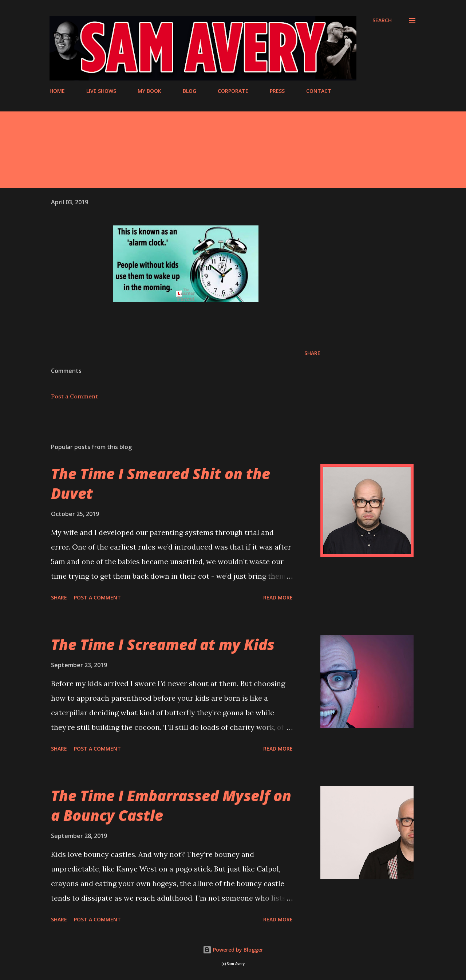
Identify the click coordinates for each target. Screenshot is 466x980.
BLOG (189, 91)
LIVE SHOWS (101, 91)
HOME (57, 91)
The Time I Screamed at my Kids (163, 644)
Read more (278, 597)
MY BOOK (149, 91)
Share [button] (312, 353)
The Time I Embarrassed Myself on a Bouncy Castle (171, 805)
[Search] (382, 20)
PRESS (277, 91)
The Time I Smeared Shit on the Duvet (161, 483)
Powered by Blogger (233, 950)
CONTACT (319, 91)
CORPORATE (233, 91)
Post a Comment (74, 396)
